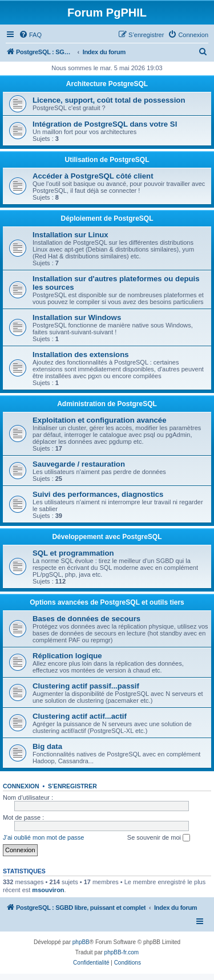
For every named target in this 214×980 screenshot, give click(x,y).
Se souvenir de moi (159, 838)
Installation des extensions (81, 355)
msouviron (48, 890)
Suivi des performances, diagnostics (98, 494)
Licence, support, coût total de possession (109, 100)
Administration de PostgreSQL (107, 404)
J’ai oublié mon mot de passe (43, 837)
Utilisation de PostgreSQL (107, 160)
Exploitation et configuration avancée (99, 420)
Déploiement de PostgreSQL (107, 218)
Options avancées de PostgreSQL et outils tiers (107, 602)
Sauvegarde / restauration (79, 464)
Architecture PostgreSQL (107, 84)
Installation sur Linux (70, 235)
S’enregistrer (72, 786)
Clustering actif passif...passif (86, 686)
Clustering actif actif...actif (80, 716)
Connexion (21, 786)
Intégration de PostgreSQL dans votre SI (105, 124)
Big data (47, 746)
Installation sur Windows (77, 317)
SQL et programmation (73, 553)
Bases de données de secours (86, 619)
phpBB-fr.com (122, 952)
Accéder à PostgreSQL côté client (93, 176)
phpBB (81, 942)
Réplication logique (67, 656)
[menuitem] (30, 35)
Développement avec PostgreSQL (107, 537)
